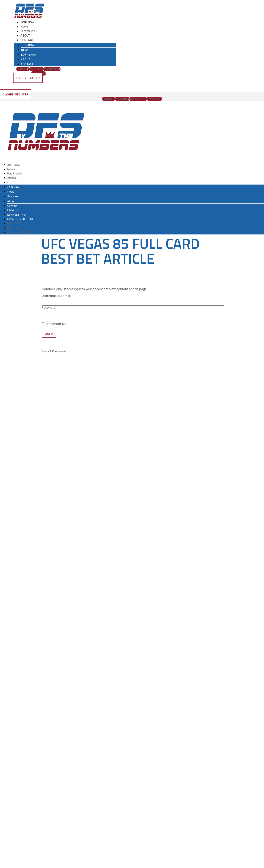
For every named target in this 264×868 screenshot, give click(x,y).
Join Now (27, 22)
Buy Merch (29, 31)
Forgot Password (54, 351)
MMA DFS (13, 210)
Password (49, 308)
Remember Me (54, 324)
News (24, 27)
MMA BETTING (17, 215)
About (25, 36)
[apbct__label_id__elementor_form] (133, 341)
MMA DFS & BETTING (21, 219)
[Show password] (45, 320)
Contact (27, 40)
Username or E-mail (56, 296)
